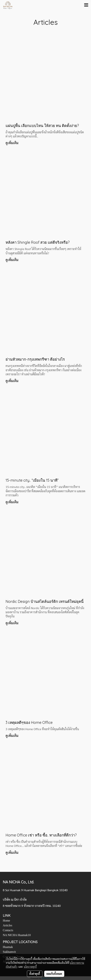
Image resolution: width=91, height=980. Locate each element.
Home (6, 921)
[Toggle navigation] (86, 5)
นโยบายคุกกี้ (30, 967)
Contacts (8, 930)
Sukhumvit (9, 952)
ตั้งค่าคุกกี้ (35, 974)
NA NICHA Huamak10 (17, 935)
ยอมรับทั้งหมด (54, 974)
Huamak (8, 947)
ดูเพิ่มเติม (12, 143)
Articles (8, 925)
